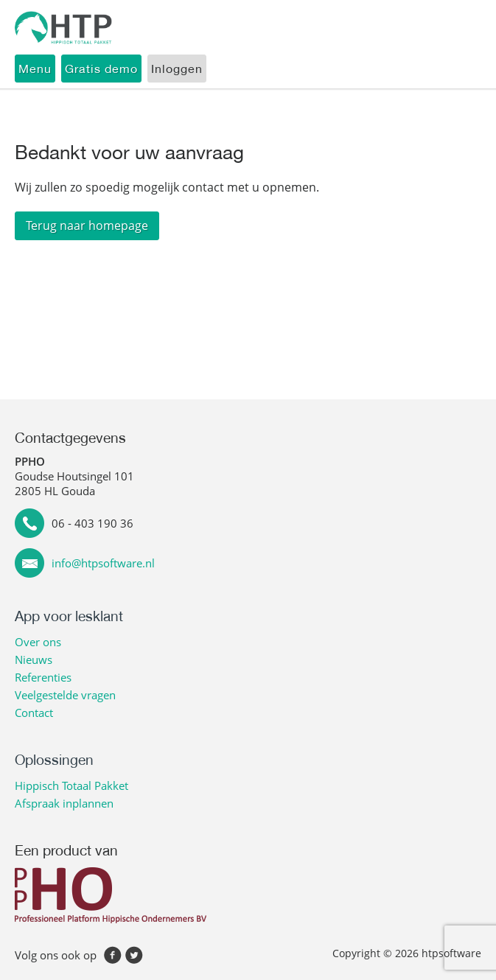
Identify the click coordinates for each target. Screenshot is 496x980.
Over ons (38, 642)
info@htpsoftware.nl (103, 563)
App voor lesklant (69, 616)
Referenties (43, 677)
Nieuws (34, 659)
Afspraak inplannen (64, 803)
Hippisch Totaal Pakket (71, 785)
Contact (34, 713)
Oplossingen (54, 760)
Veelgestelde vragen (65, 695)
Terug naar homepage (87, 225)
